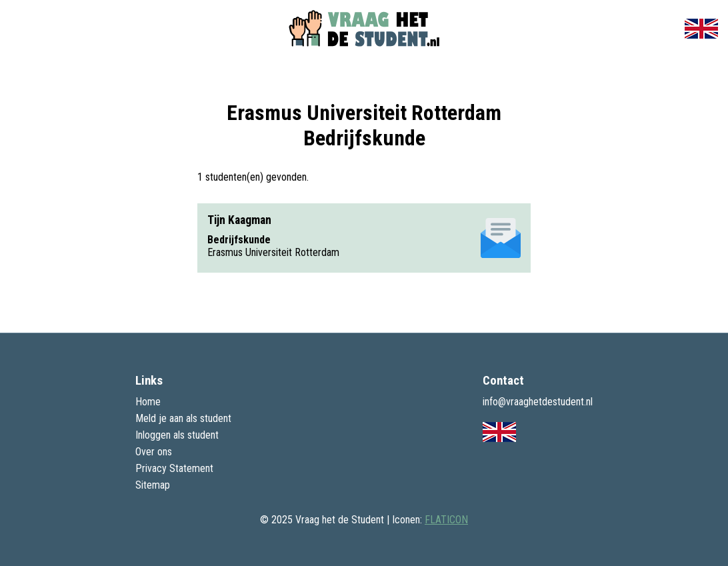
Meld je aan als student (183, 418)
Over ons (154, 452)
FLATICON (446, 520)
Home (148, 402)
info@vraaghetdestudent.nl (538, 402)
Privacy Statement (174, 468)
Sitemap (153, 485)
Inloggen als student (177, 435)
